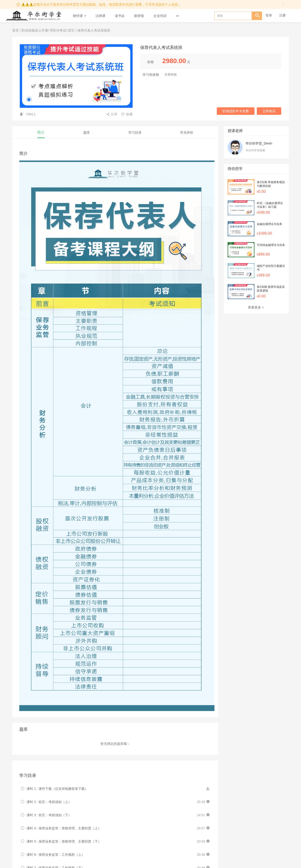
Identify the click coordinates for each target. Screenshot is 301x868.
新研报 (139, 16)
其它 (71, 30)
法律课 (100, 16)
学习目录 (135, 133)
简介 (41, 132)
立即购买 (269, 111)
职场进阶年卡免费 (236, 111)
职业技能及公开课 (35, 30)
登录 (269, 15)
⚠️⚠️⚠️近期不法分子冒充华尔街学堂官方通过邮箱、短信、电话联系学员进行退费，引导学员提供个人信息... (101, 4)
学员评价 (187, 133)
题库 (87, 133)
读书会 (120, 16)
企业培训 (160, 16)
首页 (16, 30)
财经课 (79, 16)
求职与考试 (58, 30)
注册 (282, 15)
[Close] (283, 4)
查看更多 (256, 307)
